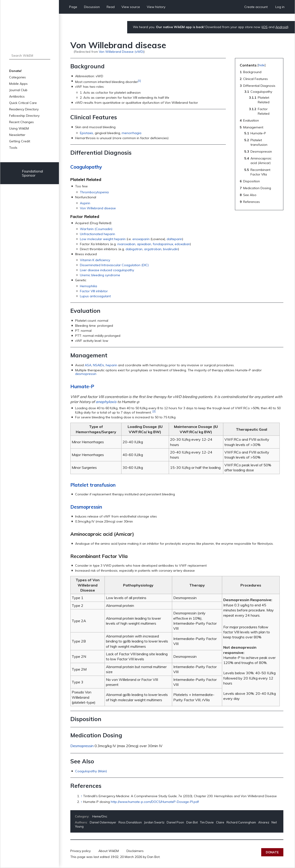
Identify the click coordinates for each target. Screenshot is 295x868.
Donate (272, 852)
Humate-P (82, 386)
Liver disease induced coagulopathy (107, 270)
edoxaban (182, 244)
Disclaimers (135, 851)
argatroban (153, 249)
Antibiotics (17, 96)
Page (73, 7)
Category (82, 816)
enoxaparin (141, 239)
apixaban (144, 244)
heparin (111, 365)
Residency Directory (24, 109)
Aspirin (85, 203)
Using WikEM (19, 128)
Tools (13, 148)
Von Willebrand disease (98, 208)
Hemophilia (88, 286)
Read (111, 7)
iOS (265, 27)
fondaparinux (163, 244)
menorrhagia (132, 133)
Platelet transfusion (93, 485)
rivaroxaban (126, 244)
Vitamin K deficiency (95, 260)
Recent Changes (21, 122)
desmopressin (86, 374)
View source (131, 7)
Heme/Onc (100, 816)
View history (156, 7)
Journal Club (18, 90)
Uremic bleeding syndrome (100, 275)
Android (281, 27)
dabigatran (134, 249)
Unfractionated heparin (97, 234)
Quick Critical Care (23, 103)
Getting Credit (20, 141)
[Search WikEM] (30, 56)
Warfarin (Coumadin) (96, 229)
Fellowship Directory (24, 116)
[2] (154, 411)
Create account (256, 7)
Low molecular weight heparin (103, 239)
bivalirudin (171, 249)
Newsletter (17, 135)
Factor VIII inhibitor (94, 291)
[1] (139, 81)
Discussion (92, 7)
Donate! (15, 71)
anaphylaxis (106, 402)
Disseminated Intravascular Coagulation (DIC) (114, 265)
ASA (88, 365)
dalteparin (174, 239)
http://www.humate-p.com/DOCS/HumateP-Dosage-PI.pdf (155, 802)
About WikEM (109, 851)
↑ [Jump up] (81, 796)
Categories (17, 77)
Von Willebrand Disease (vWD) (121, 52)
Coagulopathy (86, 167)
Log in (280, 7)
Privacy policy (80, 851)
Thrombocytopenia (94, 192)
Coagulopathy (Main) (91, 771)
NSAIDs (99, 365)
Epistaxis (87, 133)
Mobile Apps (18, 84)
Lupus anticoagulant (95, 296)
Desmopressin (86, 507)
